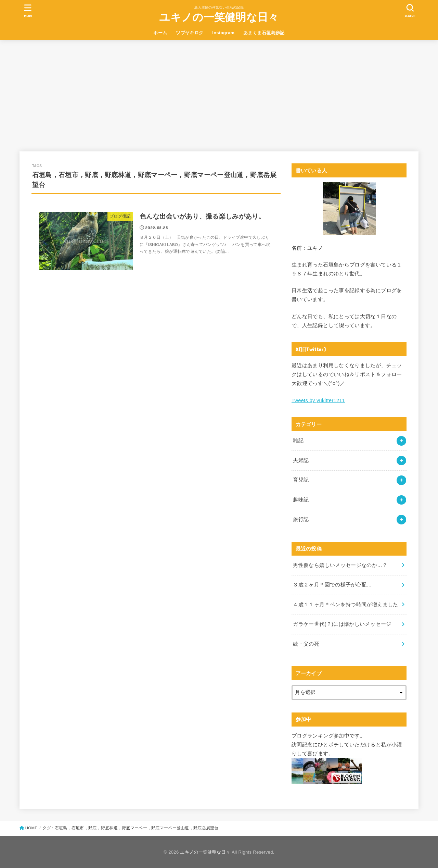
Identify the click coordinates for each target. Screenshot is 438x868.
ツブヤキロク (190, 33)
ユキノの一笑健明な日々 (219, 17)
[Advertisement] (219, 91)
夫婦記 (301, 460)
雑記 (298, 441)
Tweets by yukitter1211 (318, 400)
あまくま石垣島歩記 (264, 33)
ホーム (160, 33)
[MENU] (28, 10)
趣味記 (301, 500)
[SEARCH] (410, 10)
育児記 (301, 480)
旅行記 (301, 519)
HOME (31, 828)
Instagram (223, 33)
